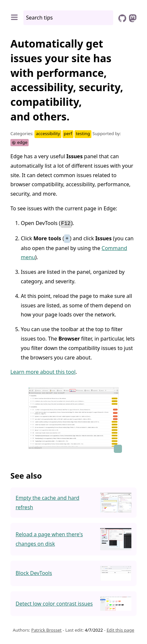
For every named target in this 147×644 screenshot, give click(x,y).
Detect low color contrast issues (54, 603)
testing (83, 133)
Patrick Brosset (46, 629)
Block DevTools (34, 572)
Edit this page (120, 629)
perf (68, 133)
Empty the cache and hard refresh (47, 502)
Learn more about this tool (43, 371)
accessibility (48, 133)
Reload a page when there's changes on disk (49, 538)
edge (20, 142)
